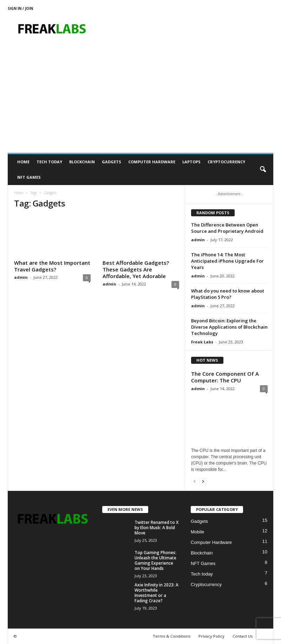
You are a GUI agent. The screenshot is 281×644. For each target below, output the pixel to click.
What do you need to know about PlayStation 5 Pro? (228, 294)
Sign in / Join (20, 8)
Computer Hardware (152, 162)
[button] (263, 170)
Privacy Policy (211, 636)
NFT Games (29, 177)
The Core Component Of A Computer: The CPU (225, 377)
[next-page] (203, 481)
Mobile (197, 532)
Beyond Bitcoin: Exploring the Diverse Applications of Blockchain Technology (229, 327)
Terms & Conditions (172, 636)
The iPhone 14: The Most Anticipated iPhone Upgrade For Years (227, 261)
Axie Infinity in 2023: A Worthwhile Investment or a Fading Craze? (156, 593)
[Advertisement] (140, 100)
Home (23, 162)
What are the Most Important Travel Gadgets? (52, 266)
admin (21, 277)
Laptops (191, 162)
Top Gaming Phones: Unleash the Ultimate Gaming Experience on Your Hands (155, 560)
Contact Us (243, 636)
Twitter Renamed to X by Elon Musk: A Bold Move (156, 528)
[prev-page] (195, 481)
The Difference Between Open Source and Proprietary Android (227, 228)
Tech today (49, 162)
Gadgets (112, 162)
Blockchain (82, 162)
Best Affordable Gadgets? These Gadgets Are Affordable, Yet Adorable (136, 269)
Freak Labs (202, 342)
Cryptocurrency (226, 162)
